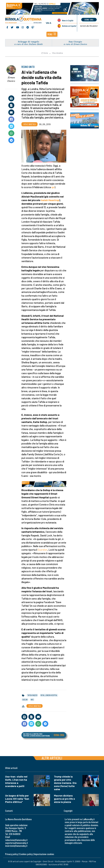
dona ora (89, 20)
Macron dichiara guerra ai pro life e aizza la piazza (64, 799)
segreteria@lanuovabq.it (17, 843)
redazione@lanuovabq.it (16, 840)
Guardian (43, 550)
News (68, 20)
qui (53, 187)
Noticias (69, 26)
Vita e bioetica (57, 53)
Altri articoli (52, 758)
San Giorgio (75, 42)
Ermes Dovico (11, 79)
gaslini (25, 700)
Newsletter (89, 26)
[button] (52, 34)
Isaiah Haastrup (50, 200)
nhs (32, 700)
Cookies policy (26, 854)
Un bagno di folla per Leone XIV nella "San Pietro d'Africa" (17, 799)
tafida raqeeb (32, 695)
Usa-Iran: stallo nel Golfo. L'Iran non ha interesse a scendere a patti (16, 781)
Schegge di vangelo (29, 42)
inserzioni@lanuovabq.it (16, 846)
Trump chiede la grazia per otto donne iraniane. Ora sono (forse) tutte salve (65, 783)
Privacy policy (12, 854)
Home (45, 53)
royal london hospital (49, 695)
